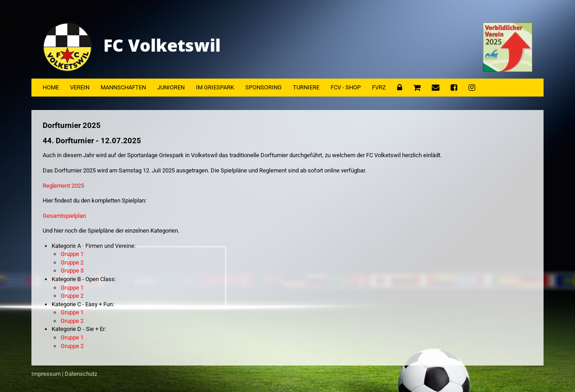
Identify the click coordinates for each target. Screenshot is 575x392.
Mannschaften (123, 87)
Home (51, 87)
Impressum (46, 374)
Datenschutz (81, 374)
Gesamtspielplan (64, 216)
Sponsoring (263, 87)
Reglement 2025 (63, 186)
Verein (80, 87)
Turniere (306, 87)
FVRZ (379, 87)
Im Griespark (215, 87)
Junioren (171, 87)
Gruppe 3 (72, 271)
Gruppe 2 (72, 262)
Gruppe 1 (72, 254)
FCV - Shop (346, 87)
